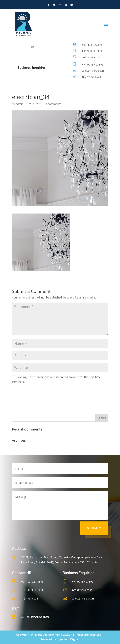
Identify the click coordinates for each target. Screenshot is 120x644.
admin (19, 104)
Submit (94, 528)
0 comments (53, 104)
